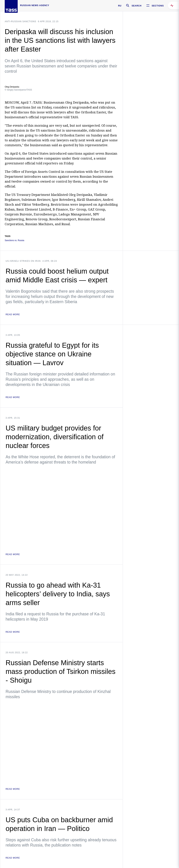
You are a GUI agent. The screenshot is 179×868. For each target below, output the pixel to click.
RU (120, 6)
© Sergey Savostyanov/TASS (18, 90)
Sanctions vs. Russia (14, 240)
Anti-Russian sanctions (20, 21)
